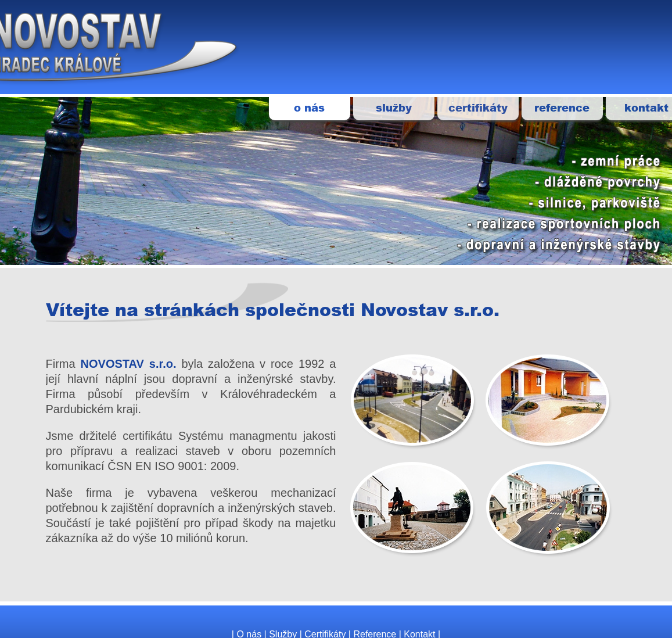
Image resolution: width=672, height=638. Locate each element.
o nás (309, 107)
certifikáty (478, 107)
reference (562, 107)
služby (394, 107)
